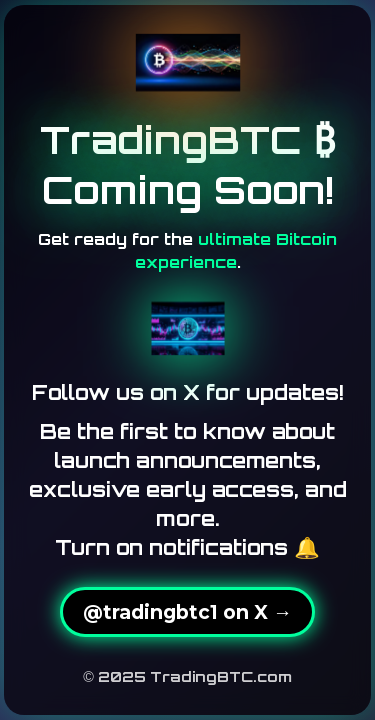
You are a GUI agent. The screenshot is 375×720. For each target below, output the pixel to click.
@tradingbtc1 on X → (187, 612)
